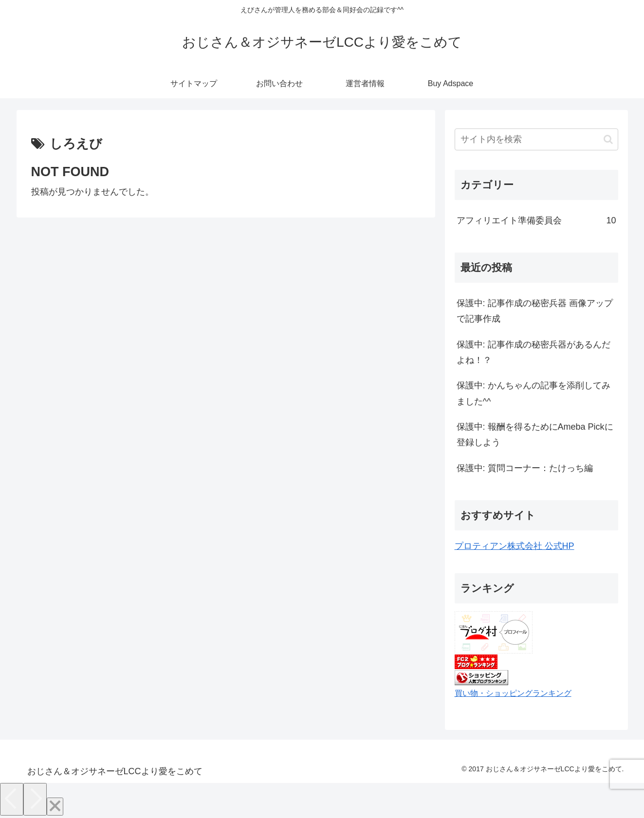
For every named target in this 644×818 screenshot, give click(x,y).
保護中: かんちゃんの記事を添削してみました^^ (534, 393)
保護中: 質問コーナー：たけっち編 (525, 468)
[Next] (35, 799)
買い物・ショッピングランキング (513, 693)
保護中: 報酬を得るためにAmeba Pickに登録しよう (535, 435)
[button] (608, 139)
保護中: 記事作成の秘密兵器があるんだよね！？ (534, 352)
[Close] (55, 807)
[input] (536, 139)
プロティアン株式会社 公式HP (515, 546)
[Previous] (12, 799)
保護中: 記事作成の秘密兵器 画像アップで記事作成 (535, 311)
